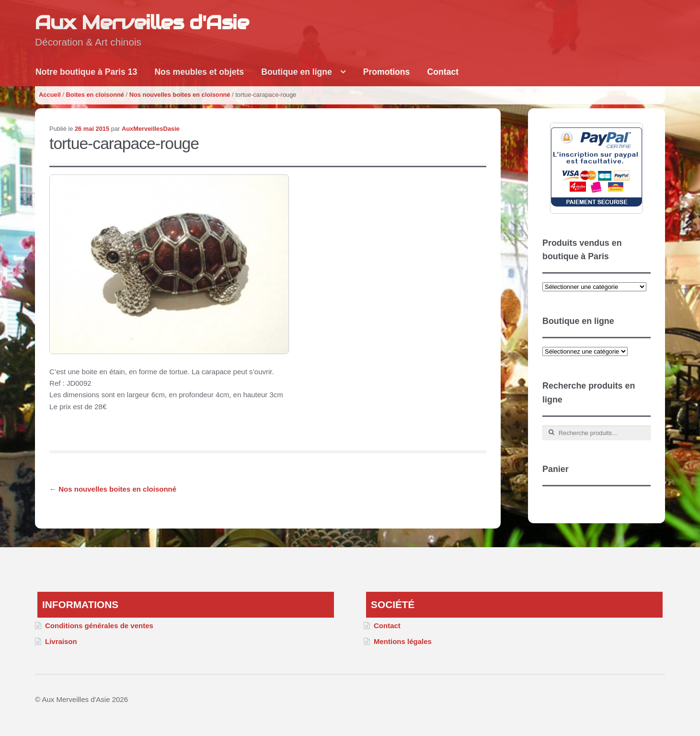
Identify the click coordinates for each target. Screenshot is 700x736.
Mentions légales (403, 641)
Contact (443, 72)
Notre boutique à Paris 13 (86, 72)
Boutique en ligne (297, 72)
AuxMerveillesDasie (151, 129)
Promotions (387, 72)
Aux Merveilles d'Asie (142, 22)
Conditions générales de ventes (99, 626)
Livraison (61, 641)
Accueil (50, 95)
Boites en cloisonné (95, 95)
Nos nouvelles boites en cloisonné (180, 95)
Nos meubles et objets (199, 72)
